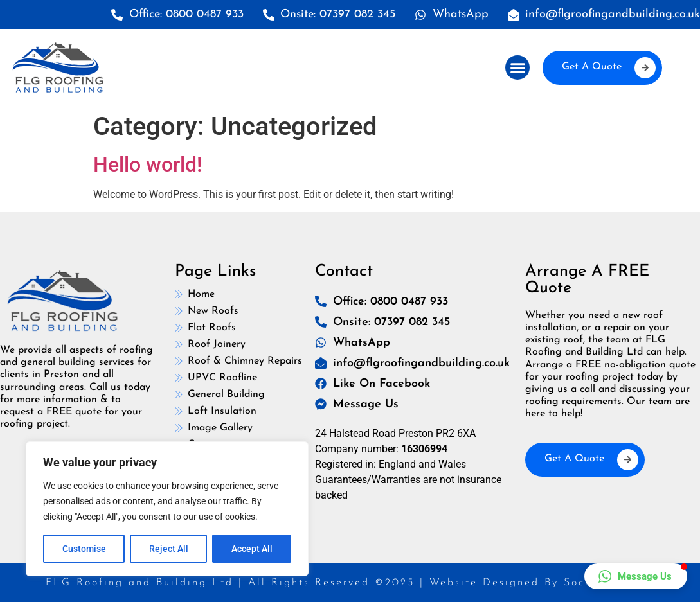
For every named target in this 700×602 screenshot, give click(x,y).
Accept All (252, 549)
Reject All (169, 549)
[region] (167, 509)
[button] (517, 67)
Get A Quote (609, 68)
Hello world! (148, 164)
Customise (84, 549)
